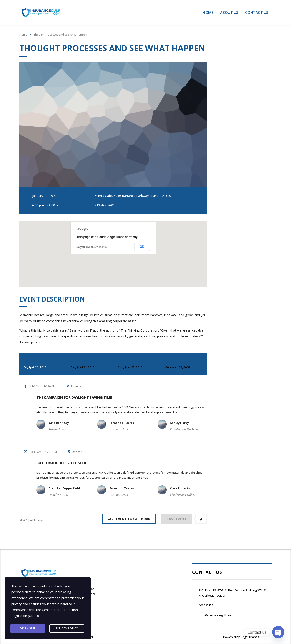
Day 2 (90, 364)
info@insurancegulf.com (216, 615)
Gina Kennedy (59, 423)
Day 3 (137, 364)
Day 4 (183, 364)
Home (208, 13)
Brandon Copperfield (64, 488)
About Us (229, 13)
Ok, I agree (28, 628)
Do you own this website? (92, 247)
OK (142, 247)
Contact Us (257, 13)
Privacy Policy (67, 628)
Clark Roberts (180, 488)
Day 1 (43, 364)
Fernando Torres (122, 423)
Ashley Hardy (179, 423)
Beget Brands (250, 637)
